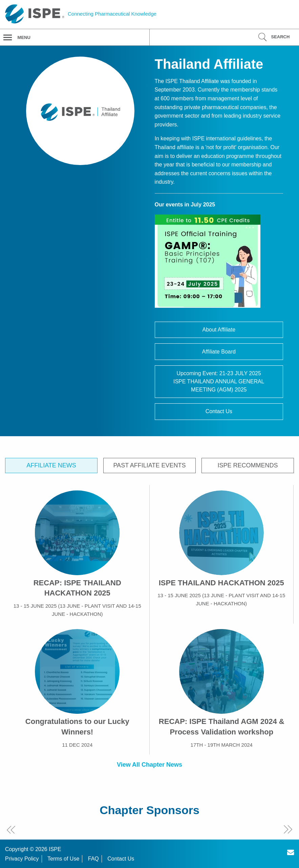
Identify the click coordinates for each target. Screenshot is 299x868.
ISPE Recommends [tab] (248, 465)
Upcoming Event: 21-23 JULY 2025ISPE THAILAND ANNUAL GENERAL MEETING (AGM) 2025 (219, 381)
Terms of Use (63, 859)
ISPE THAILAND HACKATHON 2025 (221, 583)
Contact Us (219, 411)
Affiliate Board (219, 352)
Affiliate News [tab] (51, 465)
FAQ (93, 859)
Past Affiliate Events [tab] (149, 465)
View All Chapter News (149, 765)
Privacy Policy (22, 859)
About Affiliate (219, 330)
